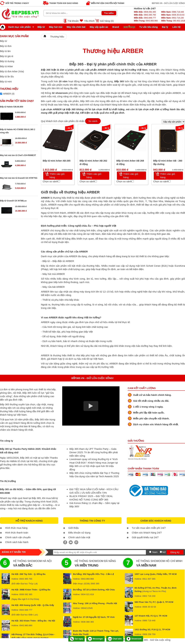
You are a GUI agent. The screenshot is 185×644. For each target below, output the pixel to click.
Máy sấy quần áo (99, 27)
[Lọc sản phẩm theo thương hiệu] (1, 94)
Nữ (164, 552)
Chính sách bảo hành (17, 542)
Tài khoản (73, 21)
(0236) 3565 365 (91, 584)
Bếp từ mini (6, 82)
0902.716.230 (173, 18)
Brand (116, 27)
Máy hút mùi (56, 27)
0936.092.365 (145, 12)
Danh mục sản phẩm (16, 27)
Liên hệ (176, 27)
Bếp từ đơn (6, 46)
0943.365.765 (145, 15)
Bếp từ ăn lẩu (7, 77)
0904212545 (87, 608)
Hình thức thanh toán (17, 533)
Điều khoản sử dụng (79, 533)
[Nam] (150, 552)
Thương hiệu (57, 37)
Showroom (134, 639)
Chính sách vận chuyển (18, 537)
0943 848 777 (26, 610)
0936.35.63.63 (173, 15)
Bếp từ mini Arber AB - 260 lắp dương (168, 162)
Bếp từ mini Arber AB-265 (57, 161)
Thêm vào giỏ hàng (57, 176)
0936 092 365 (26, 594)
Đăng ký (175, 552)
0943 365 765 (26, 579)
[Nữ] (161, 552)
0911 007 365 (149, 579)
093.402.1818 (173, 21)
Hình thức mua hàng (16, 528)
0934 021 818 (87, 594)
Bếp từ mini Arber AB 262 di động (93, 162)
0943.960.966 (146, 21)
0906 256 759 (149, 634)
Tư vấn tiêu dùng (149, 27)
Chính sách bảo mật (79, 537)
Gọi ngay (76, 639)
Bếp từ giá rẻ (7, 56)
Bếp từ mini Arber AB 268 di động (130, 162)
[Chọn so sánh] (59, 181)
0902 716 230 (149, 596)
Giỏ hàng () (107, 21)
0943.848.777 (145, 18)
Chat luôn (115, 639)
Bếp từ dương (7, 61)
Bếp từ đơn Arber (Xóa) (12, 71)
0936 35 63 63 (149, 607)
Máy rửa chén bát (76, 27)
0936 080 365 (87, 622)
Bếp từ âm (5, 51)
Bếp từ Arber (6, 66)
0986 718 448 (149, 621)
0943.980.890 (26, 625)
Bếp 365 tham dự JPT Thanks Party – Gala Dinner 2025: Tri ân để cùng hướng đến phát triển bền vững (94, 452)
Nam (155, 552)
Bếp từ (41, 27)
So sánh (93, 121)
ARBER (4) (9, 94)
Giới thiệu (74, 528)
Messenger (95, 639)
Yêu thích (89, 21)
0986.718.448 (173, 12)
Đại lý (165, 27)
